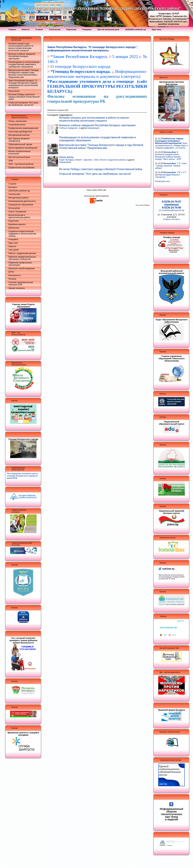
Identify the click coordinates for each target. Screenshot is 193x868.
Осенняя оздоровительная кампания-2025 (21, 284)
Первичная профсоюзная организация (20, 264)
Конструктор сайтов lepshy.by (96, 196)
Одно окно (13, 243)
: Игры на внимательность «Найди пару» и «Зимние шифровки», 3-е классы (171, 143)
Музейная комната (17, 224)
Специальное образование (21, 205)
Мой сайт (102, 190)
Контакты (13, 187)
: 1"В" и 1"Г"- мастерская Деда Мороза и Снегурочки (171, 175)
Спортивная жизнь (17, 125)
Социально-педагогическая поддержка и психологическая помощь (22, 234)
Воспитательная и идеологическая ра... (20, 117)
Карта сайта (92, 190)
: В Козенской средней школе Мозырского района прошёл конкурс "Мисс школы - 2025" (168, 156)
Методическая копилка (19, 135)
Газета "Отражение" (18, 212)
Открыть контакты (172, 219)
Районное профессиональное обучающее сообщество (22, 258)
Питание (12, 279)
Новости (12, 246)
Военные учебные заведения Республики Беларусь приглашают (22, 56)
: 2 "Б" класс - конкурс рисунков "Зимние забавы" (171, 166)
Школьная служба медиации (21, 268)
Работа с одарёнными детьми (22, 253)
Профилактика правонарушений (23, 128)
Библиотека (14, 228)
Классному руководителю (20, 132)
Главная (15, 179)
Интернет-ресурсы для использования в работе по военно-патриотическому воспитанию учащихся (21, 47)
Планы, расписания (17, 121)
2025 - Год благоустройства (21, 164)
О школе (12, 184)
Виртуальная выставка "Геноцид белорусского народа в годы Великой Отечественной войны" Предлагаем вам (23, 74)
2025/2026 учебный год (19, 191)
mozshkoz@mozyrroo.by (173, 210)
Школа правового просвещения (23, 148)
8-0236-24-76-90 (172, 208)
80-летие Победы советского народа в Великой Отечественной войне (24, 97)
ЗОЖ (11, 161)
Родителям (13, 221)
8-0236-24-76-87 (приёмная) (172, 203)
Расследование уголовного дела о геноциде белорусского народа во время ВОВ (23, 476)
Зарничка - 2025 (91, 160)
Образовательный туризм (20, 144)
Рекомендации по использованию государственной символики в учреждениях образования (24, 64)
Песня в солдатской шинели (112, 160)
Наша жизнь (14, 91)
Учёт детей (13, 250)
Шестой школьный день (19, 157)
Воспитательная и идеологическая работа (19, 216)
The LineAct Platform (143, 205)
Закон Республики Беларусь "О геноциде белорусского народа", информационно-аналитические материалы (23, 84)
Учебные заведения (68, 128)
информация (93, 128)
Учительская (14, 194)
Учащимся (13, 239)
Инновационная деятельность (22, 201)
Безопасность (15, 275)
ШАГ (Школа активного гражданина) (19, 140)
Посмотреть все (162, 181)
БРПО (11, 272)
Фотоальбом (14, 208)
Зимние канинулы (17, 288)
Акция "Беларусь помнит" (71, 160)
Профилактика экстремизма (21, 168)
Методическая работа (19, 198)
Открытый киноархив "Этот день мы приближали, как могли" (23, 104)
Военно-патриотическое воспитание (19, 153)
